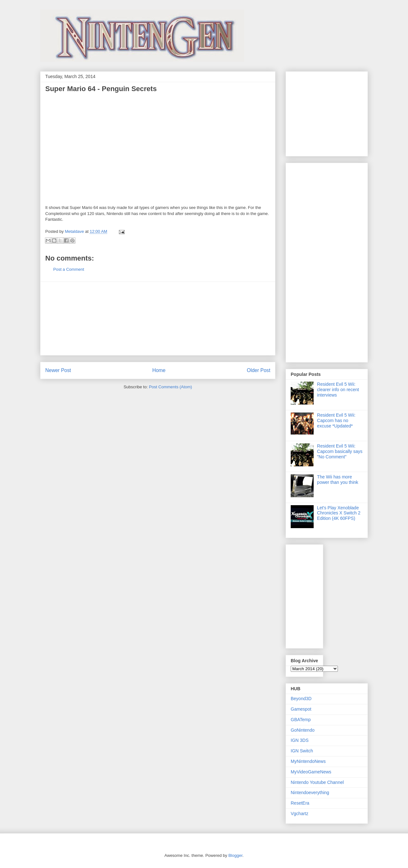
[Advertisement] (158, 319)
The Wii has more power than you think (338, 480)
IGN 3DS (300, 740)
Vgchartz (299, 814)
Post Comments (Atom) (170, 387)
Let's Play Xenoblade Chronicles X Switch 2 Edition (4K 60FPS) (339, 513)
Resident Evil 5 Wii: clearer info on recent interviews (338, 390)
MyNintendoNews (308, 761)
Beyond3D (301, 699)
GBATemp (301, 720)
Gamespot (301, 709)
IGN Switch (302, 751)
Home (159, 370)
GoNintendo (303, 730)
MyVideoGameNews (311, 772)
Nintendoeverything (310, 793)
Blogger (235, 855)
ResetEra (300, 803)
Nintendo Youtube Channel (317, 782)
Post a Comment (69, 269)
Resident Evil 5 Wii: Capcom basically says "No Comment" (340, 451)
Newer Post (58, 370)
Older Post (259, 370)
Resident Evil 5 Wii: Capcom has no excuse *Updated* (336, 420)
